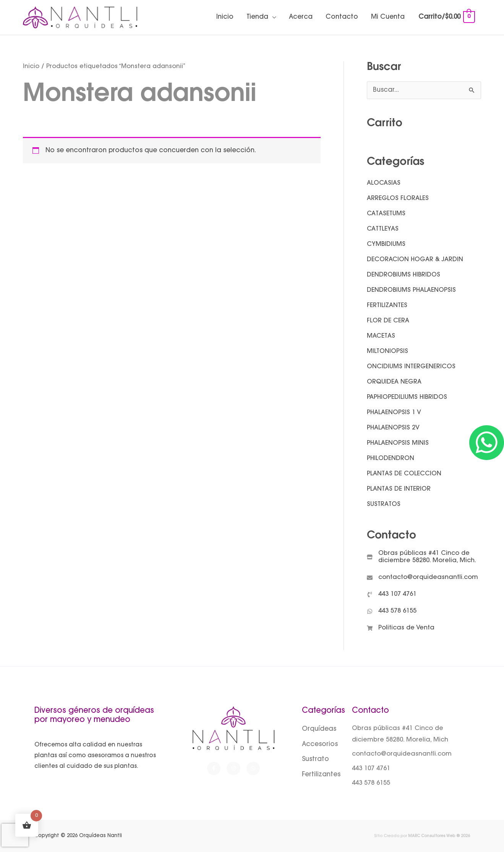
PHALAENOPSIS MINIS (398, 443)
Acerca (301, 17)
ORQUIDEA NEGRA (394, 382)
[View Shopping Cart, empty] (446, 17)
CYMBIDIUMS (386, 244)
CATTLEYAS (383, 229)
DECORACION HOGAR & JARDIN (415, 260)
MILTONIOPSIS (387, 351)
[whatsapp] (392, 611)
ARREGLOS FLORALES (398, 198)
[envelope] (422, 578)
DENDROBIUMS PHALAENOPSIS (411, 290)
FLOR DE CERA (388, 321)
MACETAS (381, 336)
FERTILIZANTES (387, 306)
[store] (424, 557)
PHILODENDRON (391, 459)
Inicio (225, 17)
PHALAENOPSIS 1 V (394, 413)
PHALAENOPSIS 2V (393, 428)
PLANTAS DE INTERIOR (399, 489)
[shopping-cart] (401, 628)
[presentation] (15, 835)
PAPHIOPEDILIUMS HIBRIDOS (407, 397)
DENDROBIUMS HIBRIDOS (404, 275)
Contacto (342, 17)
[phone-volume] (392, 594)
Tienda (257, 17)
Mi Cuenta (388, 17)
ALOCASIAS (384, 183)
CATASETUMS (386, 214)
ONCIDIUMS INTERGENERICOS (411, 367)
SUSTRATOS (384, 504)
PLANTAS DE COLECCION (404, 474)
